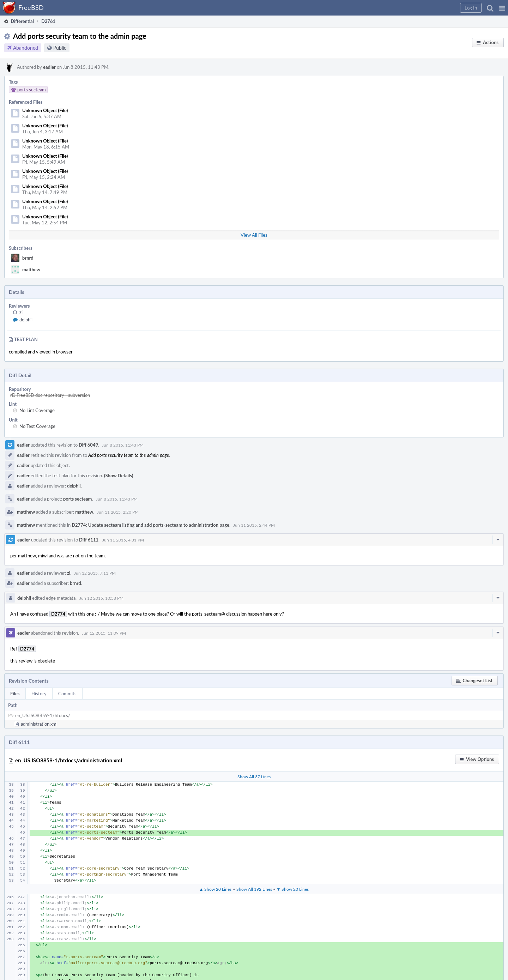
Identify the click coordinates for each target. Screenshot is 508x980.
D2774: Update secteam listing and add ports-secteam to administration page (150, 525)
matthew (31, 270)
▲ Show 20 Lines (216, 889)
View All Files (254, 235)
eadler (49, 67)
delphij (26, 320)
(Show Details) (119, 476)
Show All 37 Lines (254, 776)
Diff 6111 (89, 540)
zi (21, 312)
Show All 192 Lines (254, 889)
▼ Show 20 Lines (293, 889)
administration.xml (39, 724)
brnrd (28, 258)
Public (60, 48)
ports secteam (78, 499)
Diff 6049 (88, 445)
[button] (502, 8)
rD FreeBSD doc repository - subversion (50, 395)
